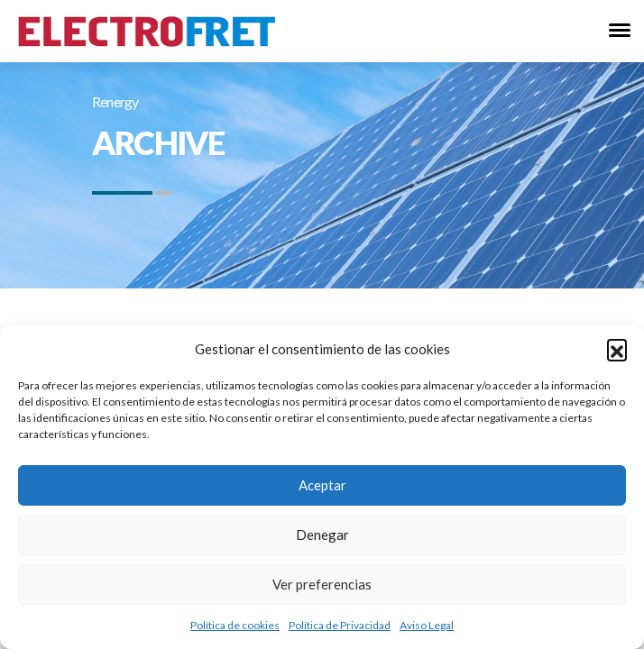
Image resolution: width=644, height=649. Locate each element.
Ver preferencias (322, 584)
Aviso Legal (427, 625)
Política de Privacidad (340, 625)
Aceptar (322, 485)
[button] (617, 349)
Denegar (322, 535)
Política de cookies (235, 625)
